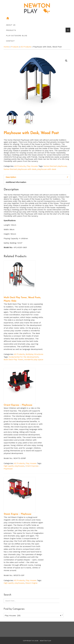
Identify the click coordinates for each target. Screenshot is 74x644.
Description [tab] (11, 177)
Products (15, 47)
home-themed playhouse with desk (20, 169)
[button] (66, 61)
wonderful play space (34, 359)
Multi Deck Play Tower (13, 359)
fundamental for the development (24, 356)
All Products (26, 47)
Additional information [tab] (16, 182)
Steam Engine (31, 583)
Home (6, 47)
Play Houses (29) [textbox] (33, 615)
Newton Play (46, 640)
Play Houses (32, 166)
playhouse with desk (47, 169)
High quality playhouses (14, 466)
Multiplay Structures (34, 354)
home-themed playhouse (55, 166)
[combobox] (34, 615)
